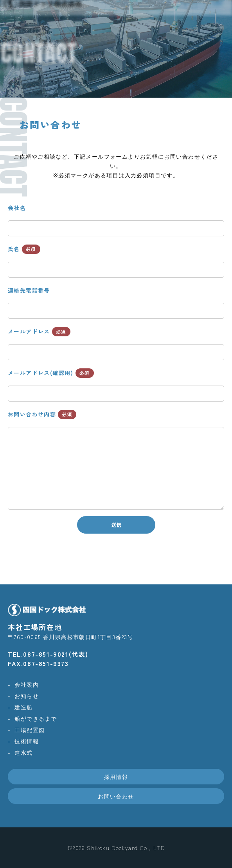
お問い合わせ (116, 796)
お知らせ (27, 696)
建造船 (23, 707)
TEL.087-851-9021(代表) (48, 654)
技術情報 (27, 741)
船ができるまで (36, 718)
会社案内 (27, 684)
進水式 (23, 752)
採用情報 (116, 777)
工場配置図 (30, 730)
